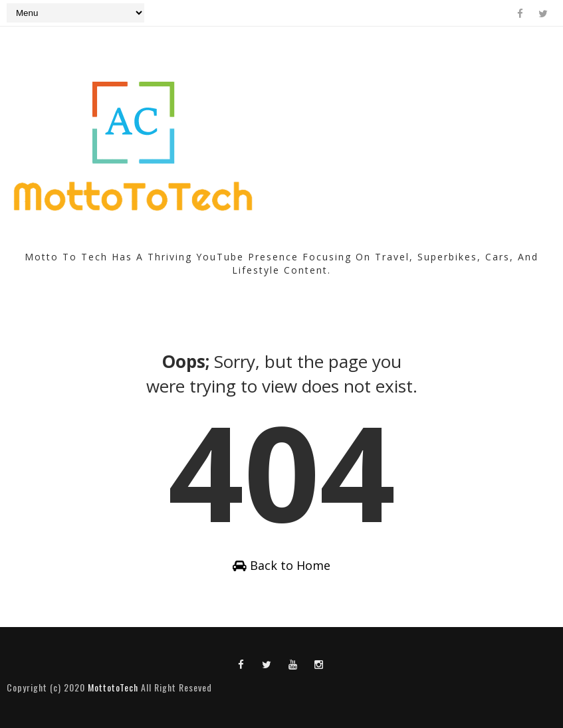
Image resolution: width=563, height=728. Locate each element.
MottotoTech (113, 687)
